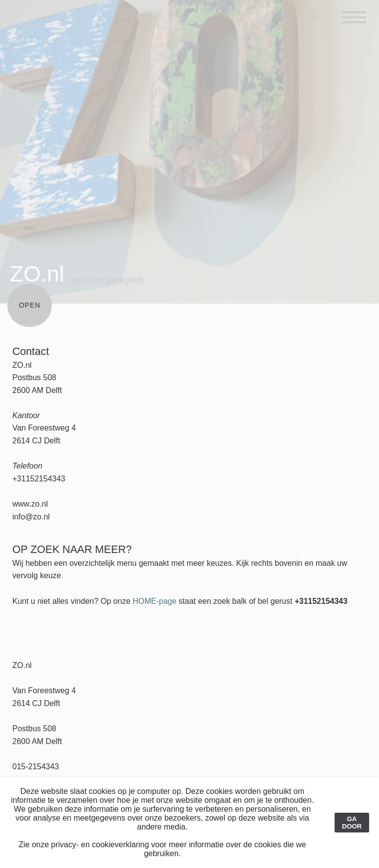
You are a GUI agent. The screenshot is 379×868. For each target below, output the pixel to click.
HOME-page (155, 601)
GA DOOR (352, 823)
